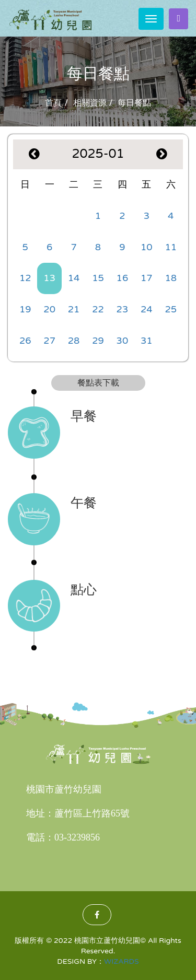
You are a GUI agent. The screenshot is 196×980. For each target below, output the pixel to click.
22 (98, 309)
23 (123, 309)
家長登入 (178, 18)
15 (98, 278)
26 (25, 341)
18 (171, 278)
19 (25, 309)
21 (74, 309)
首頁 (53, 103)
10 (147, 247)
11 (171, 247)
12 (25, 278)
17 (147, 278)
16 (123, 278)
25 (171, 309)
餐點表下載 (98, 383)
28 (74, 341)
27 (49, 341)
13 (49, 278)
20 (49, 309)
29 (98, 341)
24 (147, 309)
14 (74, 278)
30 (123, 341)
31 (147, 341)
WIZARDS (122, 961)
